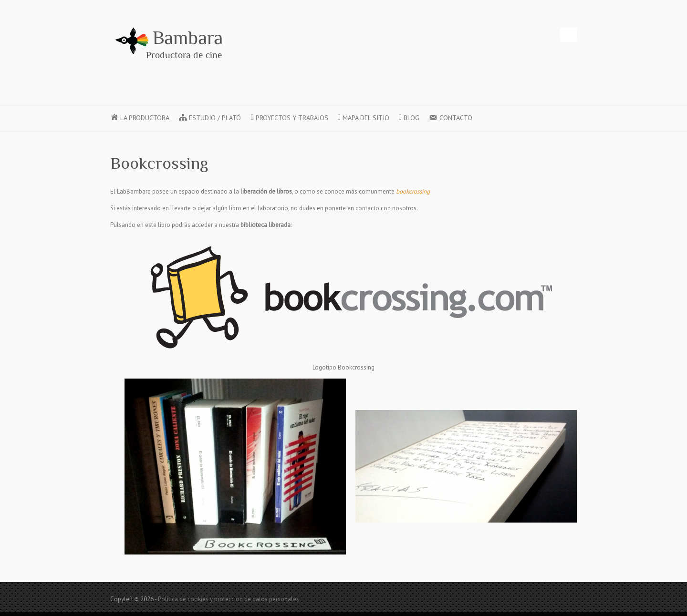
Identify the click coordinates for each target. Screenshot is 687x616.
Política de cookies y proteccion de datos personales (229, 599)
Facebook (481, 35)
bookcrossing (413, 191)
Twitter (496, 35)
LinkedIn (539, 35)
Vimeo (524, 35)
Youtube (510, 35)
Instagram (553, 35)
